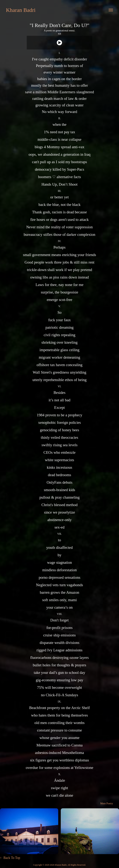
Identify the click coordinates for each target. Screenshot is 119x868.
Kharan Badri (21, 10)
